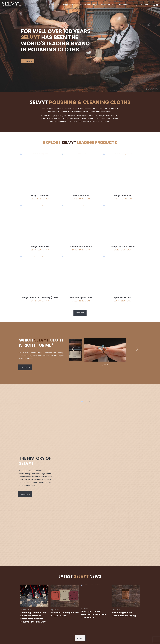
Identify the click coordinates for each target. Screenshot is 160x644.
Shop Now (28, 61)
